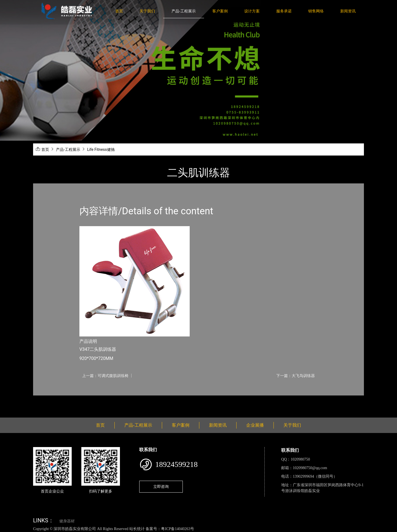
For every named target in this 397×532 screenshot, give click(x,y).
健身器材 (67, 521)
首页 (119, 11)
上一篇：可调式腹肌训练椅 (105, 376)
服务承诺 (284, 11)
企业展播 (255, 425)
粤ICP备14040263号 (178, 529)
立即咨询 (161, 486)
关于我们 (147, 11)
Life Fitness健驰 (101, 149)
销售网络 (316, 11)
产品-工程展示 (184, 11)
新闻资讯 (348, 11)
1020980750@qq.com (310, 468)
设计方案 (252, 11)
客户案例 (220, 11)
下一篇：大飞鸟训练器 (296, 376)
